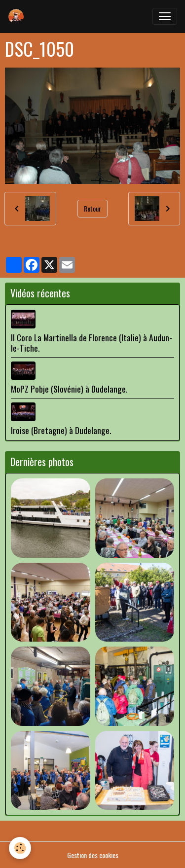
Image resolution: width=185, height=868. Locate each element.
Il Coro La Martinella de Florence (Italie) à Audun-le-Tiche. (92, 343)
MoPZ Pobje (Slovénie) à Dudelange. (69, 389)
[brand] (18, 16)
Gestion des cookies (93, 855)
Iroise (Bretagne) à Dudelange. (61, 430)
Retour (92, 208)
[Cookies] (20, 848)
